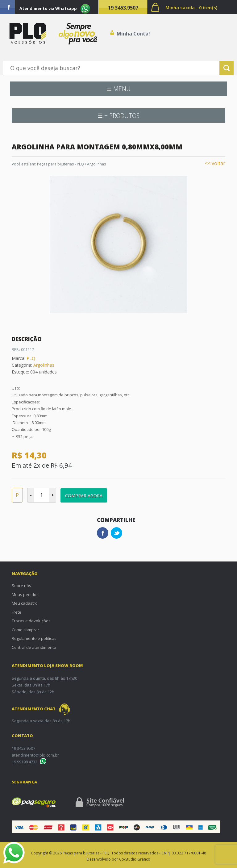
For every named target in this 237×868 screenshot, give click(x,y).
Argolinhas (96, 164)
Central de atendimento (34, 647)
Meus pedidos (25, 595)
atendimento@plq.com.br (35, 755)
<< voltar (215, 163)
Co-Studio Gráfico (135, 859)
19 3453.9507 (123, 8)
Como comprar (25, 630)
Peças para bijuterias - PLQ (60, 164)
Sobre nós (21, 586)
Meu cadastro (25, 603)
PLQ (31, 358)
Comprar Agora (84, 496)
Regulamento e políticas (34, 638)
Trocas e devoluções (31, 621)
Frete (17, 612)
